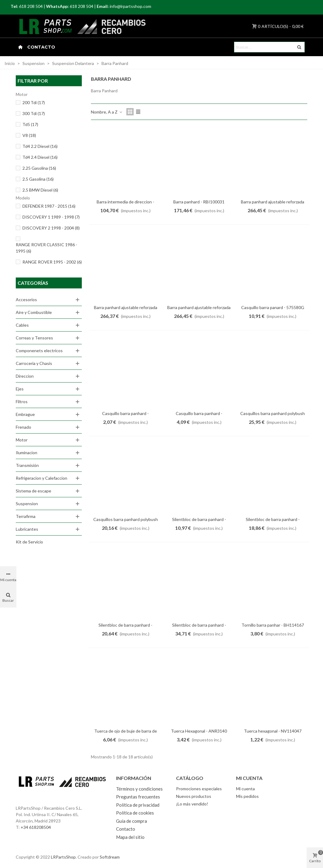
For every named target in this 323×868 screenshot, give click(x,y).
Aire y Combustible (34, 312)
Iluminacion (27, 453)
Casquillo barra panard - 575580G (273, 307)
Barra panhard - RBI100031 (199, 202)
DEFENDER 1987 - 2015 (49, 206)
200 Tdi (34, 102)
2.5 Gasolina (38, 179)
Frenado (23, 427)
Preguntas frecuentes (138, 797)
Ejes (20, 389)
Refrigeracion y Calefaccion (42, 478)
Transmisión (27, 465)
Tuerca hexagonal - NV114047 (273, 731)
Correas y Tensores (34, 338)
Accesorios (26, 300)
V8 (29, 135)
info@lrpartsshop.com (130, 6)
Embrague (25, 414)
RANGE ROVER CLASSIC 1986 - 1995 (47, 248)
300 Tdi (34, 113)
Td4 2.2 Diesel (40, 146)
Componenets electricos (39, 351)
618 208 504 (31, 6)
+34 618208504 (36, 827)
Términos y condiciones (139, 789)
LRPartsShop (63, 857)
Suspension (27, 504)
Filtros (22, 402)
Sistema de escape (33, 491)
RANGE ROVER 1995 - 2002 (52, 262)
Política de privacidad (138, 805)
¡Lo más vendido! (192, 804)
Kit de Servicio (29, 542)
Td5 (30, 124)
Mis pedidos (247, 796)
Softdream (110, 857)
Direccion (25, 376)
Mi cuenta (245, 789)
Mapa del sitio (130, 837)
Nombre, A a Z (107, 112)
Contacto (41, 47)
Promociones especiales (199, 789)
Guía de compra (132, 821)
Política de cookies (135, 813)
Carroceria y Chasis (34, 363)
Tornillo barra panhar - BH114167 (273, 625)
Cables (22, 325)
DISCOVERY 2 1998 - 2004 (51, 228)
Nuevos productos (194, 796)
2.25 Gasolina (39, 168)
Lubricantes (27, 529)
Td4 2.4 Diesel (40, 157)
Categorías (33, 283)
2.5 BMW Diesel (40, 190)
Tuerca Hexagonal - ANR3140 (199, 731)
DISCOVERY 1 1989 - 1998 (51, 217)
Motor (22, 440)
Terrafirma (26, 516)
